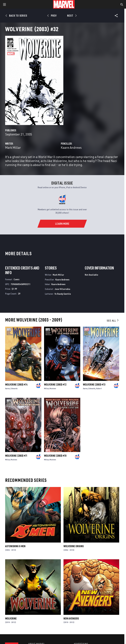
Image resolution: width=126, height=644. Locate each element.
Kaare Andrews (71, 147)
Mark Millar (13, 147)
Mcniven (53, 388)
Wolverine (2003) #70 (55, 456)
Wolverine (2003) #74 (16, 385)
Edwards (14, 388)
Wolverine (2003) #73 (94, 385)
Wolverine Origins (74, 546)
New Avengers (71, 618)
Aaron (7, 388)
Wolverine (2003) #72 (55, 385)
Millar (46, 388)
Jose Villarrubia (62, 289)
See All (113, 321)
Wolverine (11, 618)
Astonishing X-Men (15, 546)
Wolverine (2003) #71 (16, 456)
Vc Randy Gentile (63, 294)
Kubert (99, 388)
